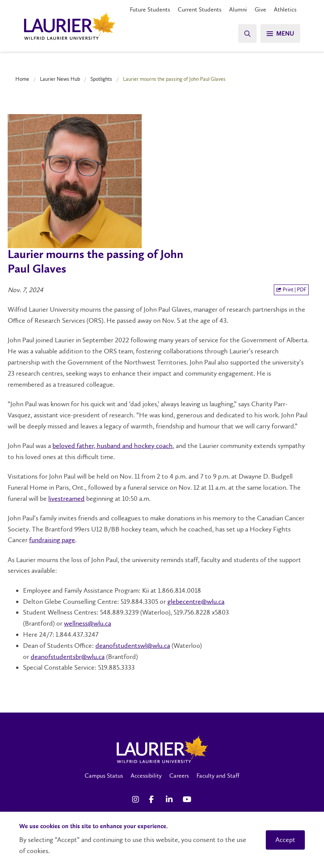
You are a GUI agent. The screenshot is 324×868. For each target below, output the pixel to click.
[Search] (247, 34)
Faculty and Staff (218, 776)
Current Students (200, 9)
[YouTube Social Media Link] (187, 799)
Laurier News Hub (60, 79)
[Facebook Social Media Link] (154, 799)
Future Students (150, 9)
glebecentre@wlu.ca (196, 602)
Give (260, 9)
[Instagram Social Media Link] (137, 799)
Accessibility (146, 776)
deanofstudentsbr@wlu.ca (68, 657)
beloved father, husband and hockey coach (113, 446)
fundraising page (52, 540)
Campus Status (104, 776)
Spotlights (101, 79)
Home (22, 79)
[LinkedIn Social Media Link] (170, 799)
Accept (285, 840)
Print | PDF (291, 290)
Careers (179, 776)
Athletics (285, 9)
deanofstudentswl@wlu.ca (133, 646)
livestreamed (66, 499)
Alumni (238, 9)
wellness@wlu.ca (88, 623)
